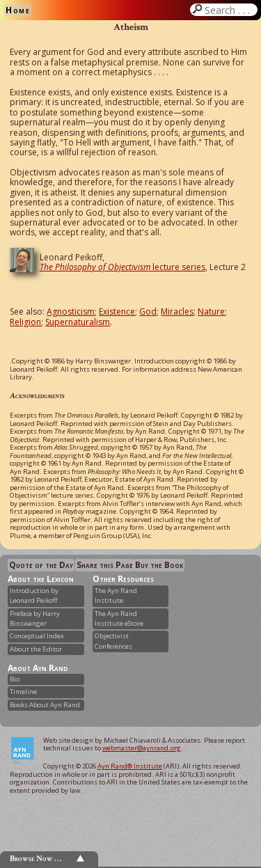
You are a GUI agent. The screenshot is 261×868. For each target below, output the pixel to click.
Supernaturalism (78, 322)
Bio (15, 679)
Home (18, 10)
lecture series (122, 267)
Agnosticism (71, 311)
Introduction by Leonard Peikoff (34, 595)
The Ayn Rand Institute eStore (119, 618)
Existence (117, 311)
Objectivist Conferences (113, 641)
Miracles (177, 311)
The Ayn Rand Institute (116, 595)
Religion (25, 322)
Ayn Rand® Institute (130, 766)
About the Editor (36, 649)
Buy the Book (159, 565)
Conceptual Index (37, 636)
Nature (211, 311)
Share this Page (105, 565)
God (148, 311)
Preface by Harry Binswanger (35, 618)
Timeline (23, 692)
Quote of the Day (41, 565)
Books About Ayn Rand (45, 705)
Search (230, 10)
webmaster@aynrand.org (142, 748)
